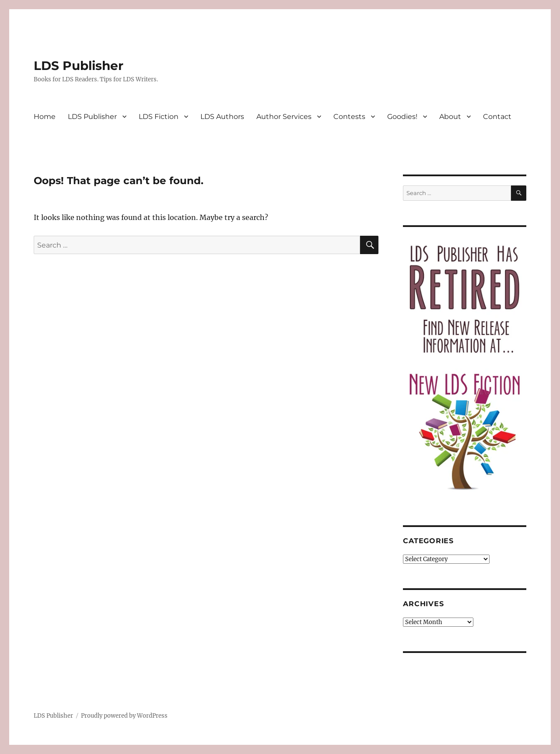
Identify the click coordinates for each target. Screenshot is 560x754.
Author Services (284, 117)
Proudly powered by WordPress (124, 716)
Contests (349, 117)
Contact (497, 117)
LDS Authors (222, 117)
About (450, 117)
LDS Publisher (79, 66)
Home (45, 117)
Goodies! (402, 117)
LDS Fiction (159, 117)
